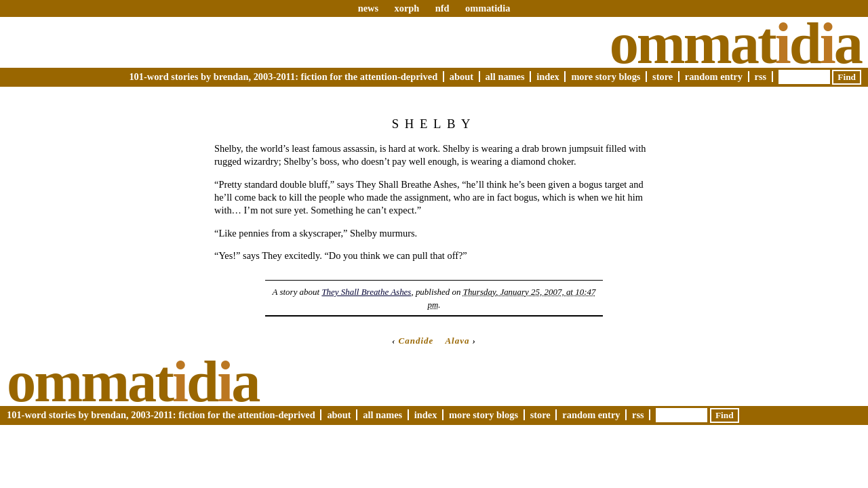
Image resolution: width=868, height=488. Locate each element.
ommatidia (488, 8)
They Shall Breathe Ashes (366, 292)
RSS (761, 77)
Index (548, 77)
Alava (457, 341)
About (461, 77)
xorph (407, 8)
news (368, 8)
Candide (416, 341)
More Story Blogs (606, 77)
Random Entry (714, 77)
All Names (505, 77)
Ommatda (735, 43)
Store (663, 77)
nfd (442, 8)
